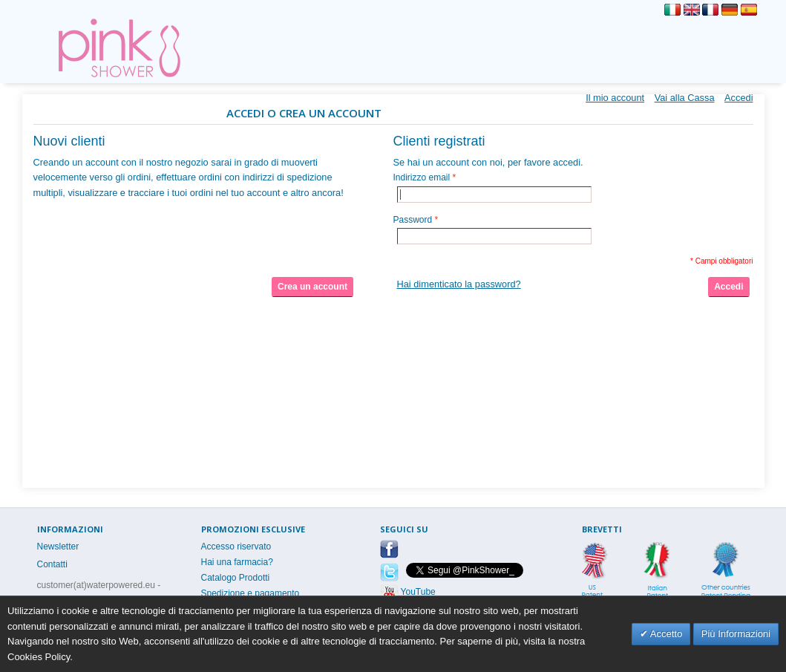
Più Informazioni (736, 634)
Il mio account (615, 98)
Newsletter (58, 547)
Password (413, 220)
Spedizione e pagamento (250, 593)
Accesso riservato (236, 547)
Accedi (738, 98)
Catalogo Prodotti (236, 578)
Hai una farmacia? (237, 562)
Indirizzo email (422, 177)
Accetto (665, 634)
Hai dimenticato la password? (459, 284)
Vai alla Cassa (685, 98)
